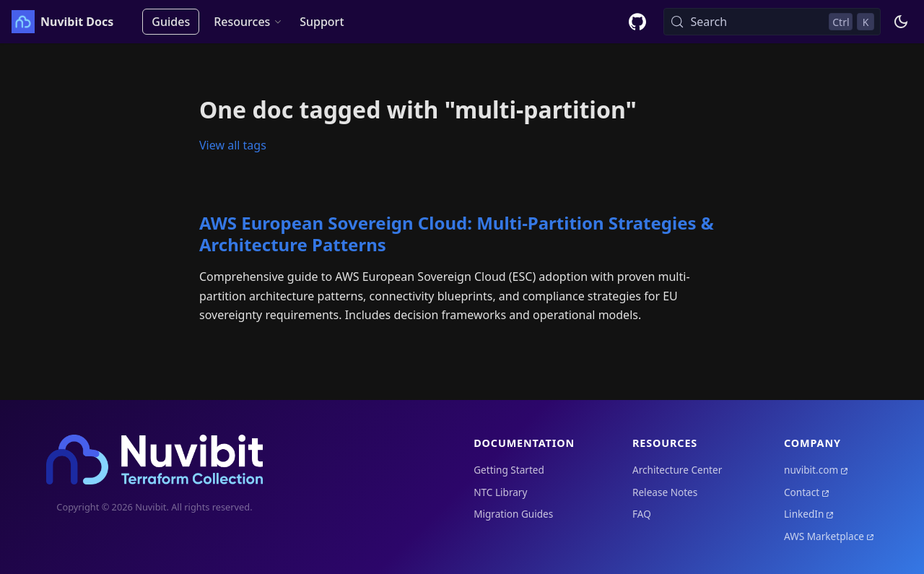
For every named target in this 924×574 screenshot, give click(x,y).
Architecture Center (677, 470)
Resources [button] (242, 22)
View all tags (233, 145)
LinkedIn (804, 514)
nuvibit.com (811, 470)
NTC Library (500, 492)
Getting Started (509, 470)
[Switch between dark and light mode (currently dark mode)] (901, 22)
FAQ (642, 514)
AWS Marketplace (824, 536)
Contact (802, 492)
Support (322, 22)
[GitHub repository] (637, 22)
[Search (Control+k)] (772, 22)
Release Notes (665, 492)
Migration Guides (513, 514)
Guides (171, 22)
